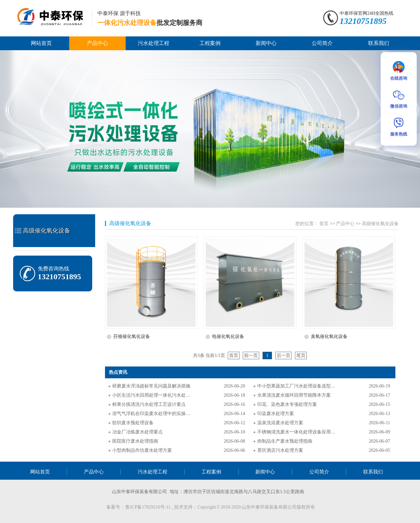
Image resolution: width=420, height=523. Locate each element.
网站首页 (41, 43)
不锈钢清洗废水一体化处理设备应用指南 (297, 432)
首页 (324, 224)
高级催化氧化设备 (47, 231)
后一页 (283, 356)
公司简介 (322, 43)
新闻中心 (266, 43)
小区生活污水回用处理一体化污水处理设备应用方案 (152, 395)
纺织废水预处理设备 (133, 423)
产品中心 (97, 43)
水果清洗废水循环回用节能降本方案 (294, 395)
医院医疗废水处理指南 (135, 441)
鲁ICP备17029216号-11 (148, 507)
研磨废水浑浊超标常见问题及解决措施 (151, 386)
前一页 (251, 356)
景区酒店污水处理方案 (280, 450)
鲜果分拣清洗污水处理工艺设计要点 (149, 404)
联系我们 (379, 43)
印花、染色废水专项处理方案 (287, 404)
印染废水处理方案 (276, 414)
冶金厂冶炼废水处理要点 (137, 432)
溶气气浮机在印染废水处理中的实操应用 (152, 414)
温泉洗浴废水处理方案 (280, 423)
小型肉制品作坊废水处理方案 (142, 450)
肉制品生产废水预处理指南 (285, 441)
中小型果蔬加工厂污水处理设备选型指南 (297, 386)
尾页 (301, 356)
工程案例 (210, 43)
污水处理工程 (154, 43)
